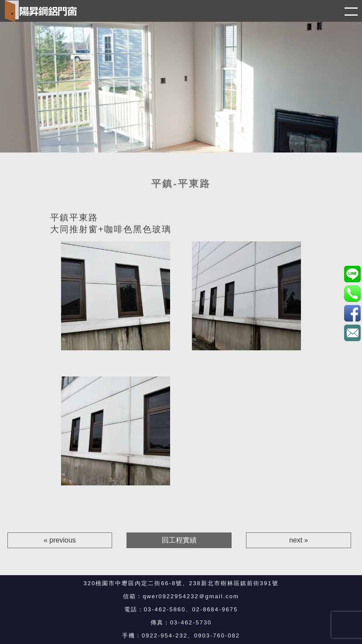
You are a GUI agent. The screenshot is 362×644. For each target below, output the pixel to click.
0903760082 (352, 274)
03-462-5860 (165, 609)
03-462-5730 (191, 622)
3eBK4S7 (352, 313)
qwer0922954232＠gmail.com (191, 596)
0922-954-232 (165, 636)
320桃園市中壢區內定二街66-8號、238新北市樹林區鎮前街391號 (181, 583)
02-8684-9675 (215, 609)
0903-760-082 (217, 636)
